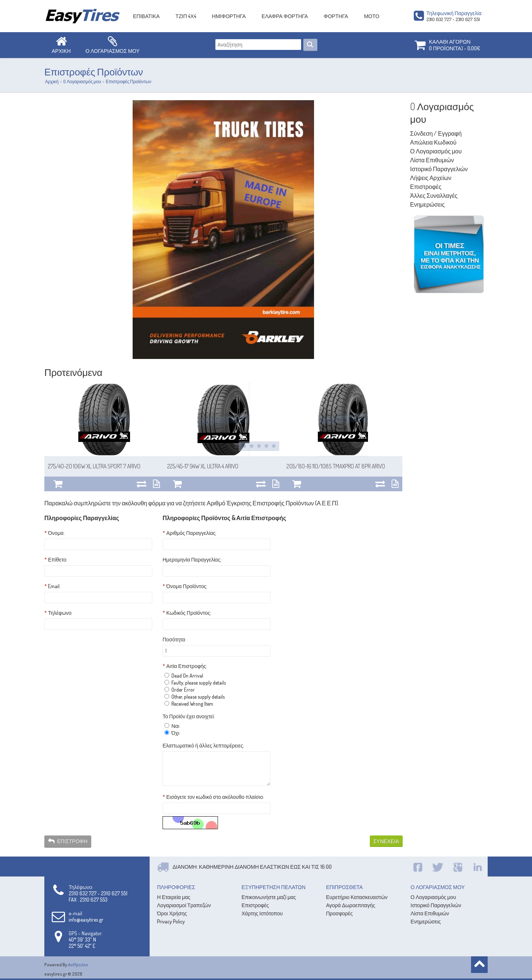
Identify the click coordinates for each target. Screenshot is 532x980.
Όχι (172, 733)
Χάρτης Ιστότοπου (262, 913)
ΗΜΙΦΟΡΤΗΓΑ (229, 16)
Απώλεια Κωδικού (433, 142)
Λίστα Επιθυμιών (432, 160)
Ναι (172, 726)
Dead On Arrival (184, 676)
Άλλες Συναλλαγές (434, 196)
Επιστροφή (68, 842)
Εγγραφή (450, 133)
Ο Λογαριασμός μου (436, 151)
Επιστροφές (426, 187)
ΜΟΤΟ (372, 16)
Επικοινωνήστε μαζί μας (269, 897)
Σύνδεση (421, 133)
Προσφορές (340, 913)
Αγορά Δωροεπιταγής (351, 905)
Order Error (180, 690)
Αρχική (52, 82)
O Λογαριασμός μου (82, 82)
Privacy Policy (171, 921)
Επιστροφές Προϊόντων (128, 82)
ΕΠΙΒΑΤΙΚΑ (146, 16)
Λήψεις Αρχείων (431, 178)
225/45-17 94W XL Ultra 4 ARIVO (203, 466)
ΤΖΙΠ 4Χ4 (186, 16)
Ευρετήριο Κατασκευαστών (357, 897)
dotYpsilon (78, 965)
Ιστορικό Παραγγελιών (439, 169)
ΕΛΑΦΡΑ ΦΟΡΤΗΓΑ (285, 16)
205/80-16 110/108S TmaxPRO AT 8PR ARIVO (336, 466)
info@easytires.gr (86, 920)
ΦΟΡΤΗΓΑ (336, 16)
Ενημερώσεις (427, 204)
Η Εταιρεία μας (174, 897)
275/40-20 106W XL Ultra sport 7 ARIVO (94, 466)
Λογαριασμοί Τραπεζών (184, 905)
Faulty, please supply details (195, 683)
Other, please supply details (195, 697)
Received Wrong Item (189, 704)
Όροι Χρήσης (172, 913)
